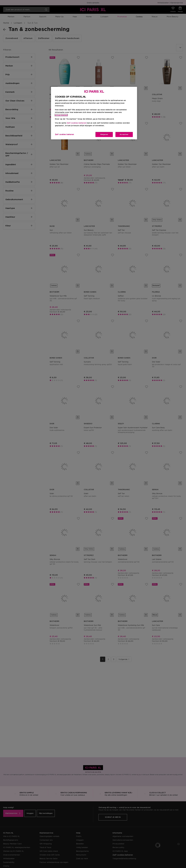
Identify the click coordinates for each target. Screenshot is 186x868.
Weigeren (104, 134)
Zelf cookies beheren (77, 123)
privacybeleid (61, 115)
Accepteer (124, 134)
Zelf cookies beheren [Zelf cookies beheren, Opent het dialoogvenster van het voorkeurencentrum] (64, 134)
